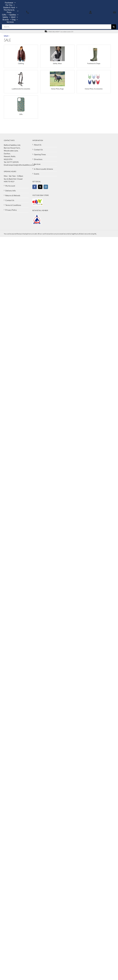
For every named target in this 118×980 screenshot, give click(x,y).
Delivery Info (11, 191)
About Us (38, 145)
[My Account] (90, 12)
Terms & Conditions (13, 205)
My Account (10, 186)
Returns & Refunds (13, 195)
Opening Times (40, 154)
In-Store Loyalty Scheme (43, 169)
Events (37, 174)
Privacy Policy (11, 210)
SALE (6, 36)
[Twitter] (40, 187)
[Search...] (57, 27)
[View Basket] (108, 12)
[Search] (114, 27)
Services (37, 164)
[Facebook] (35, 187)
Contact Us (38, 150)
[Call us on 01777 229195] (28, 12)
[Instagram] (46, 187)
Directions (38, 159)
